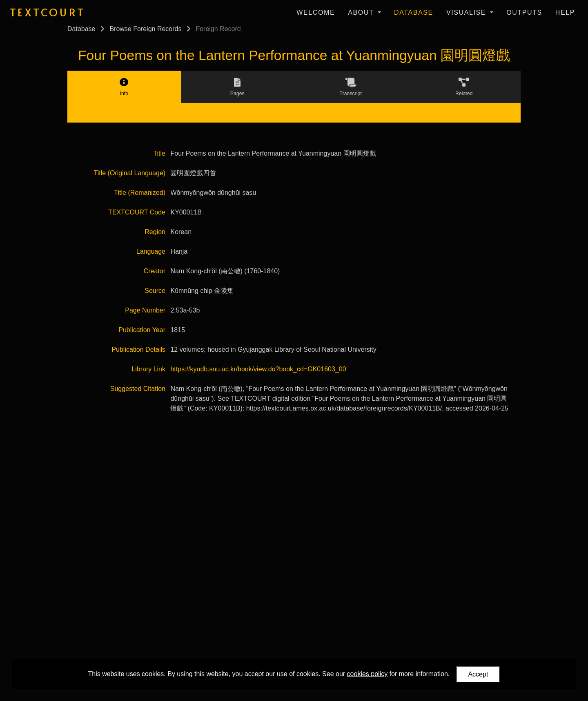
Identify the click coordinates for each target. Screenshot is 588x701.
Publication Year (142, 330)
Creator (155, 271)
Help (565, 12)
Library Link (148, 369)
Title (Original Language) (130, 173)
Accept (478, 674)
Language (151, 251)
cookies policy (367, 674)
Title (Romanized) (140, 193)
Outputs (524, 12)
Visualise (467, 12)
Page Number (145, 310)
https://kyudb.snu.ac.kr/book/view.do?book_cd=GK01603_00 (258, 369)
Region (155, 232)
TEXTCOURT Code (137, 212)
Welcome (316, 12)
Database (414, 12)
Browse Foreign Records (145, 29)
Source (155, 291)
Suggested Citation (138, 389)
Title (159, 153)
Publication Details (138, 349)
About (362, 12)
